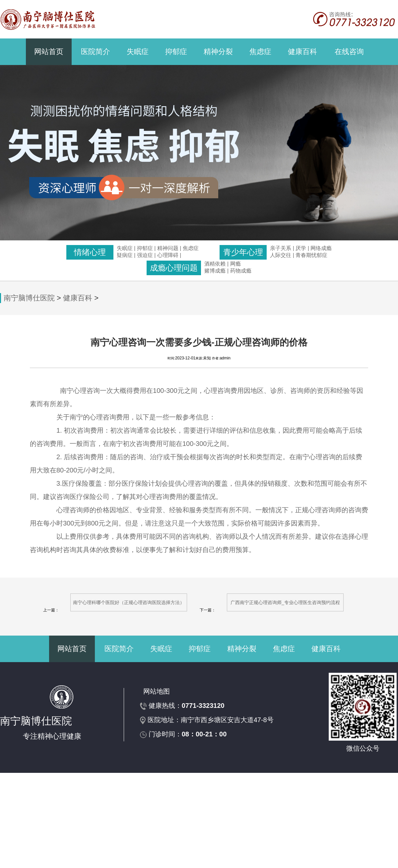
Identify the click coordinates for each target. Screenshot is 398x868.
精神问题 (168, 248)
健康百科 (302, 52)
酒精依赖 (215, 264)
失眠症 (138, 52)
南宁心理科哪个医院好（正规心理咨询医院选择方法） (129, 602)
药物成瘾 (241, 271)
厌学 (301, 248)
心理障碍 (168, 255)
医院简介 (96, 52)
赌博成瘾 (215, 271)
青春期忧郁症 (311, 255)
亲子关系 (281, 248)
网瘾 (235, 264)
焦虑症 (260, 52)
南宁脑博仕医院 (29, 298)
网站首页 (49, 52)
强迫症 (145, 255)
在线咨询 (349, 52)
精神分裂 (218, 52)
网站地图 (157, 691)
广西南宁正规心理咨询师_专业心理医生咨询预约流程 (285, 602)
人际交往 (281, 255)
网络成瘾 (321, 248)
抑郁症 (176, 52)
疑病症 (125, 255)
